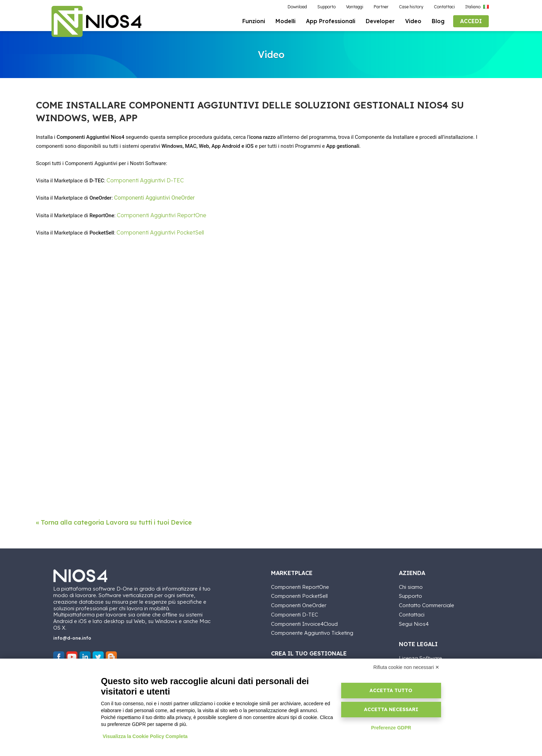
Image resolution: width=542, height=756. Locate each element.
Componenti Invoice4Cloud (304, 623)
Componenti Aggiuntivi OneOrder (154, 198)
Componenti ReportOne (300, 586)
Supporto (410, 595)
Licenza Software (420, 657)
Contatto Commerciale (427, 604)
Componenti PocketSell (299, 595)
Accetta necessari (391, 709)
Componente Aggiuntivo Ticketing (312, 632)
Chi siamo (411, 586)
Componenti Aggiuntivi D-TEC (145, 180)
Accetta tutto (391, 690)
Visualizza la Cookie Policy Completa (145, 736)
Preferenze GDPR (391, 728)
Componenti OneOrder (299, 604)
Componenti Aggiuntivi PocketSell (160, 232)
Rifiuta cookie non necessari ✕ (406, 667)
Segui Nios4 (414, 623)
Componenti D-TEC (295, 614)
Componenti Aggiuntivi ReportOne (162, 215)
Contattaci (412, 614)
